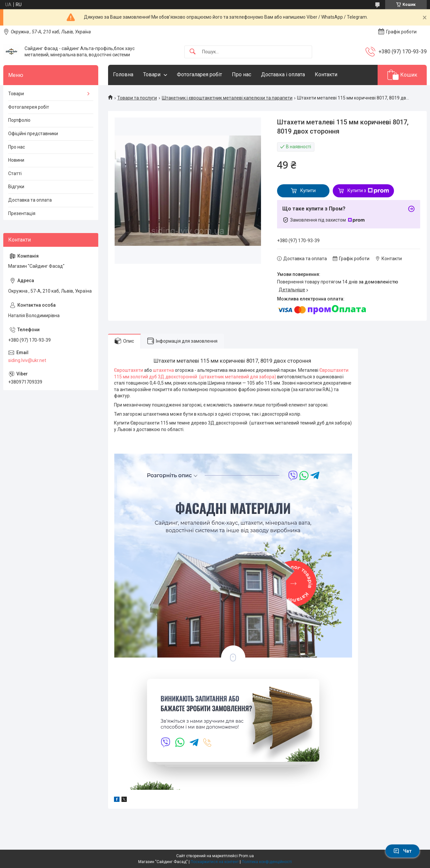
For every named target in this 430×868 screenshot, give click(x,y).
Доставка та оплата (30, 200)
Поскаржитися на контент (215, 862)
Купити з (368, 191)
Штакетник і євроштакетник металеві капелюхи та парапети (227, 98)
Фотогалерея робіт (29, 107)
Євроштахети (129, 370)
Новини (16, 160)
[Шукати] (193, 52)
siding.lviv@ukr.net (27, 360)
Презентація (22, 213)
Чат (402, 851)
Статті (15, 173)
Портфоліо (19, 120)
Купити (308, 190)
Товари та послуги (137, 98)
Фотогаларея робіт (199, 74)
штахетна (164, 370)
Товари (152, 74)
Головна (123, 74)
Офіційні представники (33, 134)
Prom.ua (246, 856)
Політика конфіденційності (267, 862)
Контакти (326, 74)
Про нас (242, 74)
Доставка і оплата (283, 74)
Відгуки (16, 187)
